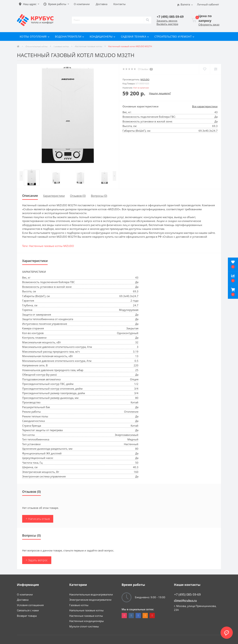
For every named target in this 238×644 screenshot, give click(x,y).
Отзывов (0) (78, 196)
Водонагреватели (70, 36)
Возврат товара (27, 616)
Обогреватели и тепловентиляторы (48, 45)
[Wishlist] (205, 69)
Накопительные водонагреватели (91, 594)
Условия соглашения (30, 605)
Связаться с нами (28, 610)
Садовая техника (135, 36)
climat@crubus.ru (185, 600)
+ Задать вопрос (37, 560)
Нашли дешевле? (160, 93)
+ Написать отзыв (38, 519)
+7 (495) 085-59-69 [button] (187, 594)
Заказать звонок (167, 21)
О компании (25, 594)
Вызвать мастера (167, 24)
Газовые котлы (79, 605)
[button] (233, 292)
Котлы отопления (35, 36)
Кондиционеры (103, 36)
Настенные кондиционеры (87, 621)
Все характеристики (205, 106)
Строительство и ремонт (174, 36)
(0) (151, 69)
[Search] (148, 20)
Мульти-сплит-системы (84, 626)
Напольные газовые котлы (86, 610)
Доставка (23, 600)
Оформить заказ (209, 24)
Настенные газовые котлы (86, 616)
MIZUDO (145, 79)
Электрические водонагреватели (90, 600)
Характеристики (54, 196)
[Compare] (216, 69)
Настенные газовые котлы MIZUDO (51, 246)
